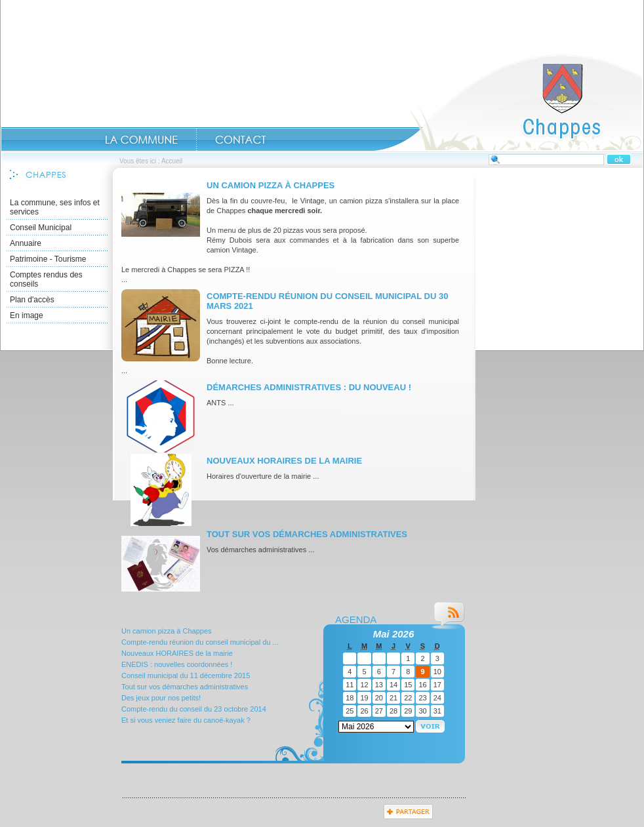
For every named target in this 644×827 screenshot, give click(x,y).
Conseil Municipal (41, 228)
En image (27, 315)
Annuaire (26, 243)
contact (241, 140)
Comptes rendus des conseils (46, 279)
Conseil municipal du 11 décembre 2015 (186, 676)
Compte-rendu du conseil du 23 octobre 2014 (194, 709)
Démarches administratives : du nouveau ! (309, 387)
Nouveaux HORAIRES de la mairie (284, 461)
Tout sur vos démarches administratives (307, 534)
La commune (141, 140)
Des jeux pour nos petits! (161, 698)
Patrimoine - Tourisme (48, 259)
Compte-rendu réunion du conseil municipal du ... (200, 642)
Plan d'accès (32, 300)
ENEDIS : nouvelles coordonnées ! (177, 664)
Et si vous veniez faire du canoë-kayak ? (186, 720)
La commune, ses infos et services (55, 207)
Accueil (508, 102)
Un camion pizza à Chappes (271, 185)
